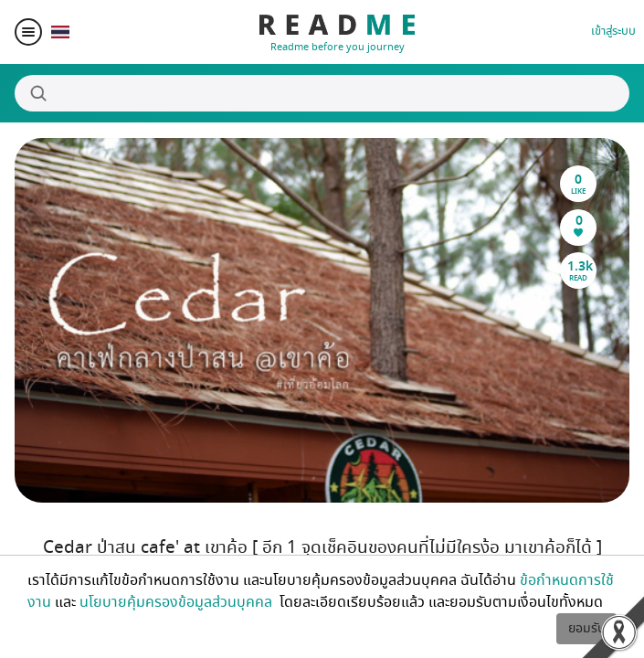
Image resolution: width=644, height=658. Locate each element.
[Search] (322, 93)
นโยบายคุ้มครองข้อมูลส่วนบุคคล (178, 602)
